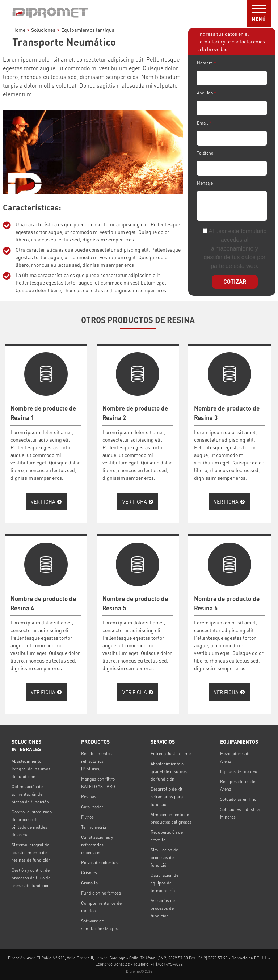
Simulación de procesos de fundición (164, 857)
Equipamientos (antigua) (89, 30)
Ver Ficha (46, 502)
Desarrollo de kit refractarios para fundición (167, 797)
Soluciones (43, 30)
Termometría (94, 827)
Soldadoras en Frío (238, 799)
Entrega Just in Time (171, 754)
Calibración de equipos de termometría (165, 883)
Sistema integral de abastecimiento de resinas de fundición (31, 852)
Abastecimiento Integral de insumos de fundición (31, 769)
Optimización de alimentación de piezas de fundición (30, 794)
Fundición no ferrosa (101, 893)
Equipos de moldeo (239, 771)
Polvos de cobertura (100, 863)
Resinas (89, 797)
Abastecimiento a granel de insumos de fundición (169, 771)
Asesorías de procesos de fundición (163, 908)
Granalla (89, 883)
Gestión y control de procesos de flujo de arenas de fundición (31, 878)
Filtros (87, 817)
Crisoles (89, 873)
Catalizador (92, 807)
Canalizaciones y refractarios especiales (97, 845)
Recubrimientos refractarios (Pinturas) (96, 761)
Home (19, 30)
